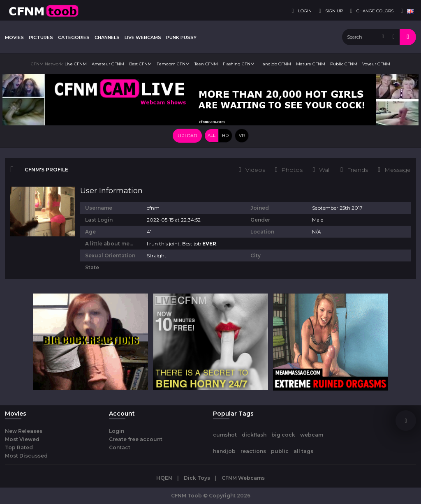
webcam (312, 435)
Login (117, 431)
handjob (224, 451)
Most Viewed (22, 439)
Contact (120, 447)
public (280, 451)
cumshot (225, 435)
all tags (303, 451)
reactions (253, 451)
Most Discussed (26, 456)
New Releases (24, 431)
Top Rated (19, 447)
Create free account (136, 439)
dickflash (254, 435)
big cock (283, 435)
